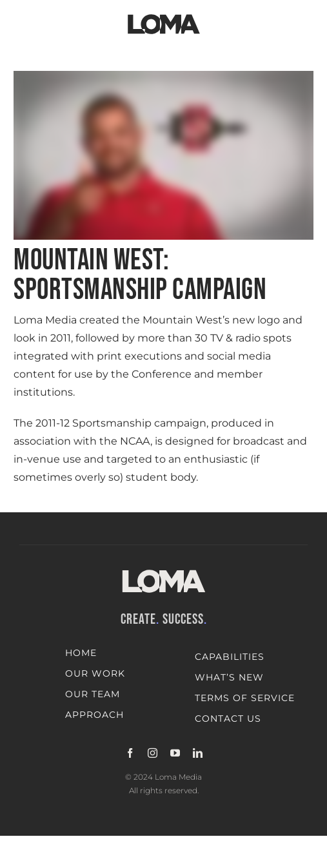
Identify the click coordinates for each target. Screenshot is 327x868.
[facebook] (130, 753)
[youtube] (175, 753)
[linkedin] (198, 753)
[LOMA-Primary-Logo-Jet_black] (164, 14)
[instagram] (153, 753)
